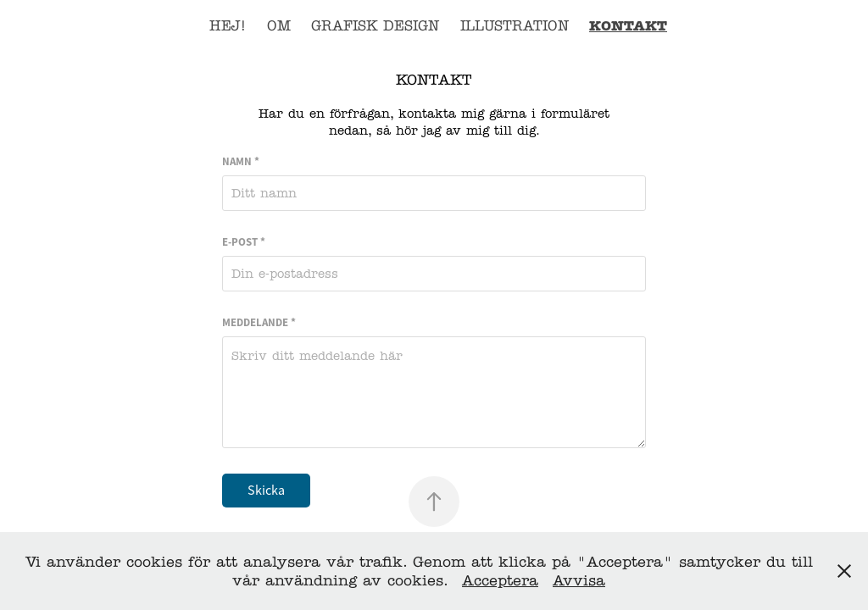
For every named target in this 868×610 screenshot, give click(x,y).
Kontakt (628, 25)
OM (279, 26)
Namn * (241, 161)
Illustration (515, 26)
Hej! (228, 26)
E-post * (244, 242)
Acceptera (500, 580)
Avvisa (579, 580)
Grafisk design (375, 26)
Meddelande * (259, 322)
